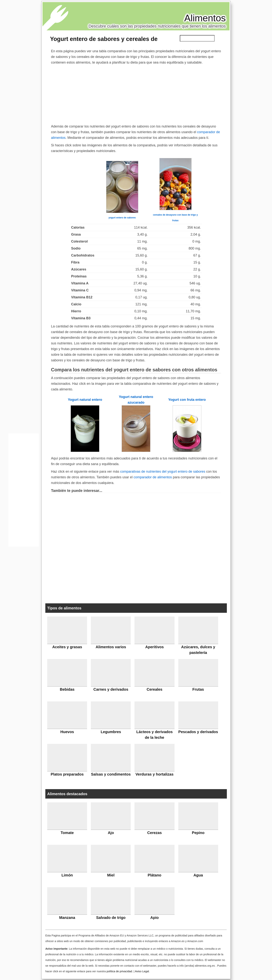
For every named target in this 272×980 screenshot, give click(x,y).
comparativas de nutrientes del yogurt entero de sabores (163, 472)
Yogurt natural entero (85, 400)
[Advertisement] (136, 94)
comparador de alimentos (153, 477)
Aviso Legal (142, 971)
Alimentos (205, 18)
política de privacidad (119, 971)
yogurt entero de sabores (122, 218)
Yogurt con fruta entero (187, 400)
